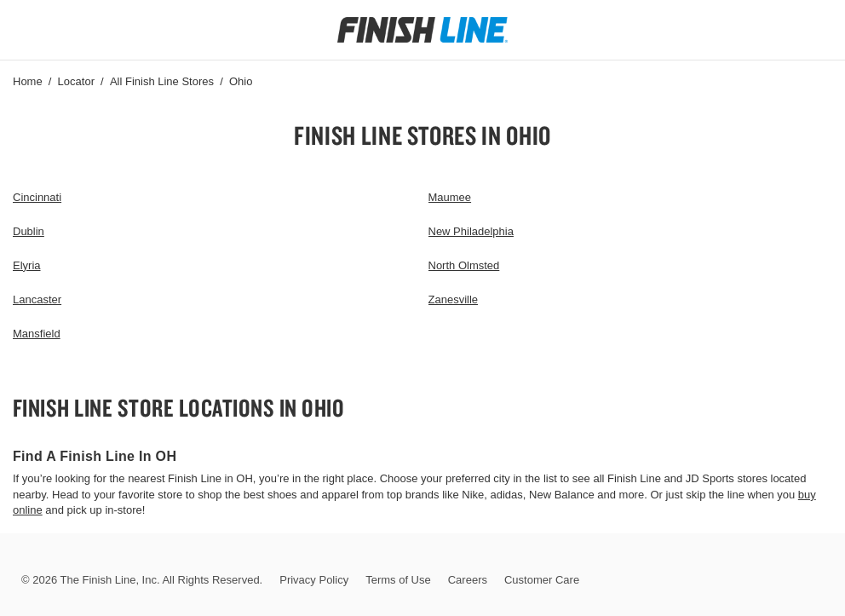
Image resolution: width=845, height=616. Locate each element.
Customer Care (542, 580)
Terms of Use (398, 580)
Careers (468, 580)
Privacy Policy (314, 580)
